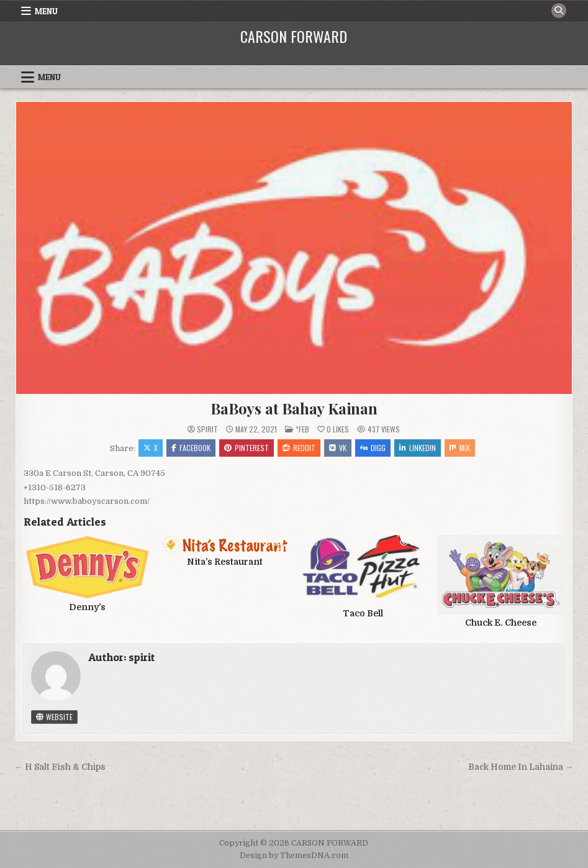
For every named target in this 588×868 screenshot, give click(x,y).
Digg (373, 448)
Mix (460, 448)
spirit (207, 429)
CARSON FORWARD (294, 36)
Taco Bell (363, 613)
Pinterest (247, 448)
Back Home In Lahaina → (521, 767)
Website (54, 717)
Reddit (299, 448)
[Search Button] (559, 11)
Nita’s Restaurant (225, 562)
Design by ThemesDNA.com (294, 856)
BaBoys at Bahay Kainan (294, 408)
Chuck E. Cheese (501, 623)
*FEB (302, 429)
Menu (46, 11)
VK (338, 448)
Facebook (191, 448)
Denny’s (87, 607)
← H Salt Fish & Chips (61, 767)
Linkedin (418, 448)
